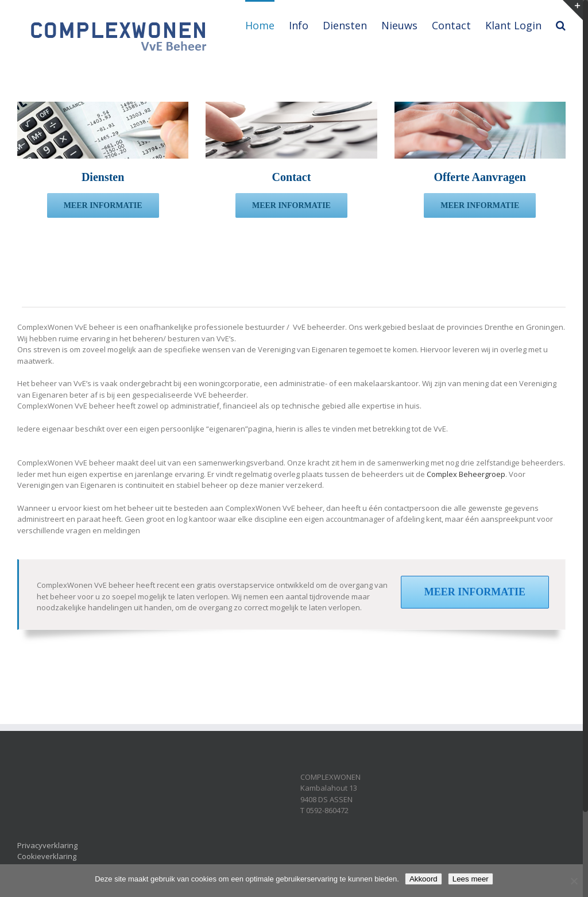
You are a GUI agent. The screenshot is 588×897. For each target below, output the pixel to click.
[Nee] (574, 881)
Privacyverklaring (47, 845)
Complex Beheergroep (466, 474)
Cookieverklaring (47, 856)
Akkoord (423, 879)
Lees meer (471, 879)
